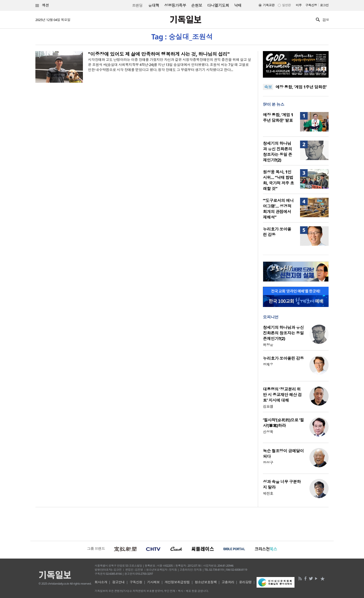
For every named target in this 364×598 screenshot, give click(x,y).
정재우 (268, 364)
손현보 (197, 5)
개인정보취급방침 (177, 582)
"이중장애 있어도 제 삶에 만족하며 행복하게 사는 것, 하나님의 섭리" (159, 54)
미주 (299, 5)
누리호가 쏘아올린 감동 (283, 358)
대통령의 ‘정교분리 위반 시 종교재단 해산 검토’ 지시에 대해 (282, 395)
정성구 (268, 463)
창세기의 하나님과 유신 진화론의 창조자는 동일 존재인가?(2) (277, 152)
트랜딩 (137, 5)
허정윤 (268, 345)
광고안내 (119, 582)
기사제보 (153, 582)
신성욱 (268, 432)
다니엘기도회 (218, 5)
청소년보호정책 (206, 582)
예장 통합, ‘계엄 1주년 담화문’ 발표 (278, 118)
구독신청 (311, 5)
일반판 (286, 5)
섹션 (42, 5)
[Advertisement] (182, 523)
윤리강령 (245, 582)
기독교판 (269, 5)
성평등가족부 (175, 5)
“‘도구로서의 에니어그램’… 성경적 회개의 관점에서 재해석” (278, 209)
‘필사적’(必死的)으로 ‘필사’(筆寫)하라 (283, 423)
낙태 (238, 5)
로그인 (324, 5)
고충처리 (228, 582)
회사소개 (101, 582)
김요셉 (268, 406)
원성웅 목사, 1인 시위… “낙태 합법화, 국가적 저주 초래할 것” (278, 180)
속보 (268, 87)
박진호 (268, 493)
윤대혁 (154, 5)
